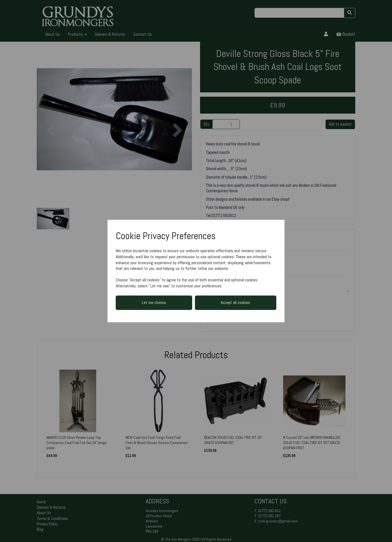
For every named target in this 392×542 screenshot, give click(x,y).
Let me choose (154, 302)
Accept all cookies (235, 302)
